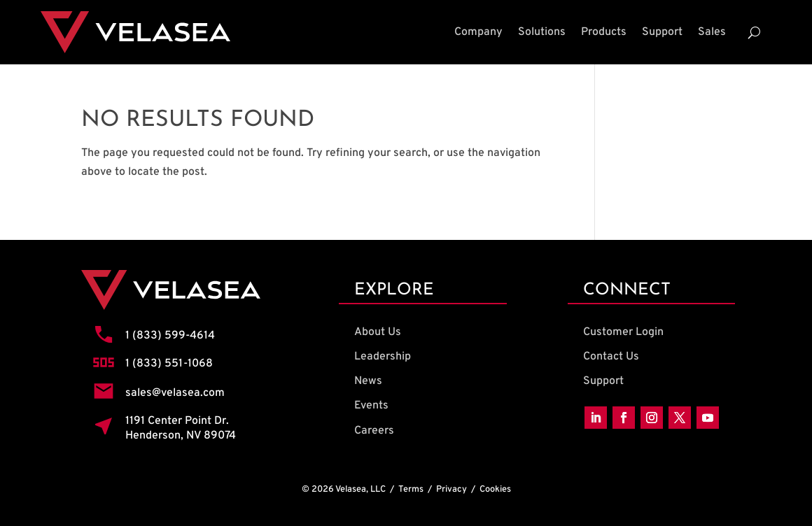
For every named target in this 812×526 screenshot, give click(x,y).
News (368, 381)
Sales (712, 32)
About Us (378, 332)
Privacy (451, 490)
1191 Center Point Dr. (177, 421)
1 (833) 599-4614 (170, 336)
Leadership (383, 357)
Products (604, 32)
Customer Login (623, 332)
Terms (411, 490)
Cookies (495, 490)
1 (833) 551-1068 (169, 364)
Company (478, 32)
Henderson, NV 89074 (181, 436)
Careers (374, 431)
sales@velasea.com (175, 393)
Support (662, 32)
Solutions (542, 32)
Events (371, 406)
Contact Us (611, 357)
